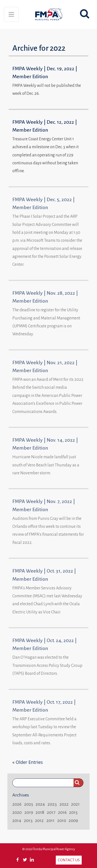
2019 (29, 812)
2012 (39, 820)
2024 (40, 804)
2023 (52, 804)
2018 (40, 812)
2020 (17, 812)
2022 (64, 804)
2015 (73, 812)
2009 (73, 820)
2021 (75, 804)
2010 (62, 820)
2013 (28, 820)
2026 (17, 804)
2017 (51, 812)
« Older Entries (28, 762)
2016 (62, 812)
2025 (29, 804)
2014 (17, 820)
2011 (50, 820)
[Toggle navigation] (11, 14)
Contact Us (69, 860)
